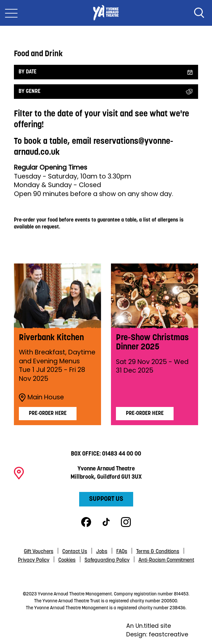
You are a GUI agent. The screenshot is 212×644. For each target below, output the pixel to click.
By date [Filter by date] (27, 72)
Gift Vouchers (39, 552)
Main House (41, 397)
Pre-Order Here (145, 414)
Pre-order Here (48, 414)
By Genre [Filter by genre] (29, 92)
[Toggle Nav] (11, 13)
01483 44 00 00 (122, 454)
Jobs (102, 552)
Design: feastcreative (157, 634)
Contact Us (75, 552)
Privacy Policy (34, 560)
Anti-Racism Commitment (166, 560)
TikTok (106, 522)
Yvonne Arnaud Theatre (106, 13)
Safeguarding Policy (107, 560)
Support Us (106, 499)
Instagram (126, 522)
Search (199, 13)
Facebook (86, 522)
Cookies (67, 560)
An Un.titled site (149, 626)
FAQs (122, 552)
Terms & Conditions (158, 552)
